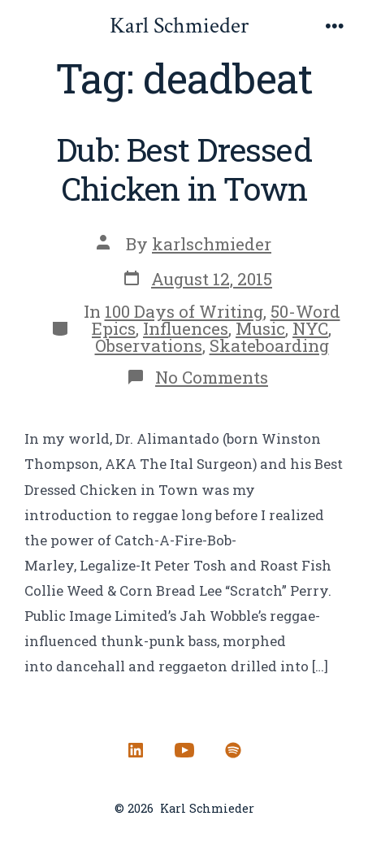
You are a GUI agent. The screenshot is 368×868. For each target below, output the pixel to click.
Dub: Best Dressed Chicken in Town (184, 169)
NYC (310, 328)
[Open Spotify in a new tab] (233, 750)
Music (260, 328)
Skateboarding (269, 345)
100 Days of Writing (184, 311)
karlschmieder (212, 244)
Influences (186, 328)
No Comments (212, 377)
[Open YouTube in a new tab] (184, 750)
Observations (149, 345)
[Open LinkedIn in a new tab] (136, 750)
